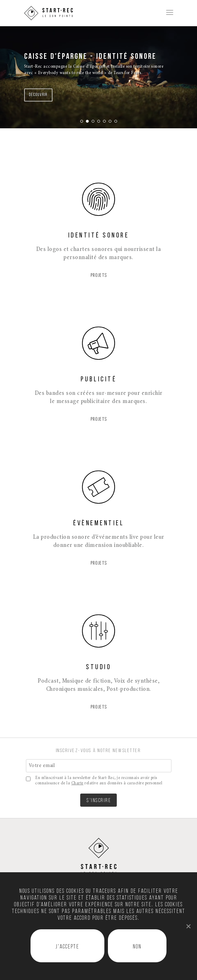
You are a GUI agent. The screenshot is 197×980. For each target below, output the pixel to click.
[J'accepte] (188, 926)
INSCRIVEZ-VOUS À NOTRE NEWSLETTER (99, 751)
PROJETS (99, 276)
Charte (77, 783)
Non (137, 947)
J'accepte (67, 947)
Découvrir (38, 95)
